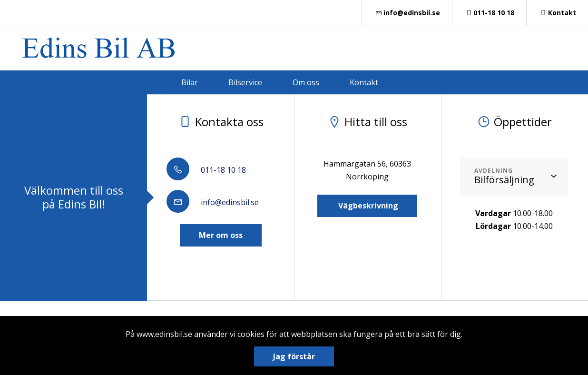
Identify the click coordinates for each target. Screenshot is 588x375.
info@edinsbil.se (407, 13)
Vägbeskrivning (367, 206)
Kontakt (557, 13)
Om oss (306, 82)
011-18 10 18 (490, 13)
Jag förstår (294, 356)
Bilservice (245, 82)
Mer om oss (221, 235)
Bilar (190, 82)
